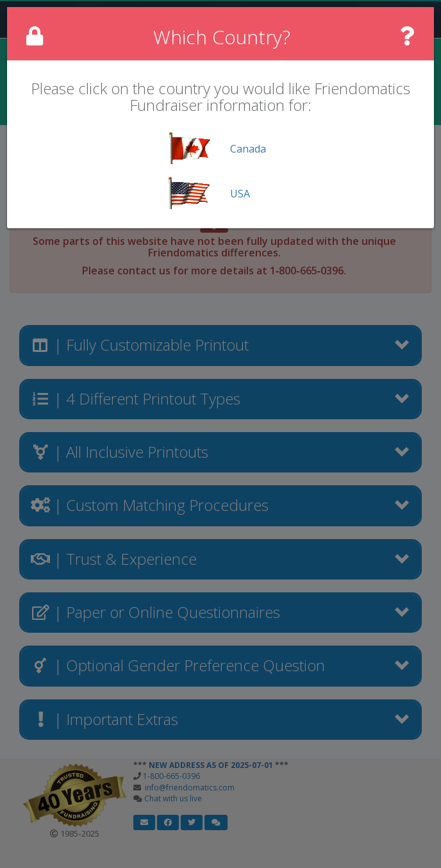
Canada (248, 149)
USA (240, 194)
